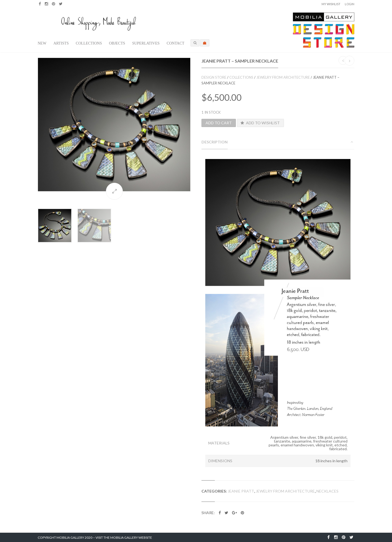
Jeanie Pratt (241, 491)
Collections (89, 43)
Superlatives (146, 43)
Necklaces (327, 491)
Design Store (214, 77)
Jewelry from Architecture (283, 77)
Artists (61, 43)
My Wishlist (331, 4)
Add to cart (219, 123)
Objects (117, 43)
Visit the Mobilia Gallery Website (124, 537)
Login (350, 4)
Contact (175, 43)
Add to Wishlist (260, 123)
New (42, 43)
